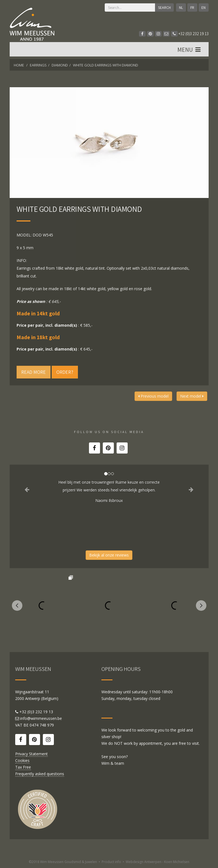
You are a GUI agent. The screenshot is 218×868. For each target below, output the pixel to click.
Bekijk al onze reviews (109, 555)
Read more (34, 372)
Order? (65, 372)
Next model (192, 396)
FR (192, 7)
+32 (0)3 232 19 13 (190, 34)
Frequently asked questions (40, 774)
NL (181, 7)
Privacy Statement (31, 754)
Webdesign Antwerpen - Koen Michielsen (157, 862)
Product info (111, 862)
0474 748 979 (42, 725)
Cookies (22, 760)
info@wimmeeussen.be (41, 718)
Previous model (153, 396)
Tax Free (23, 767)
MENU (190, 50)
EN (203, 7)
